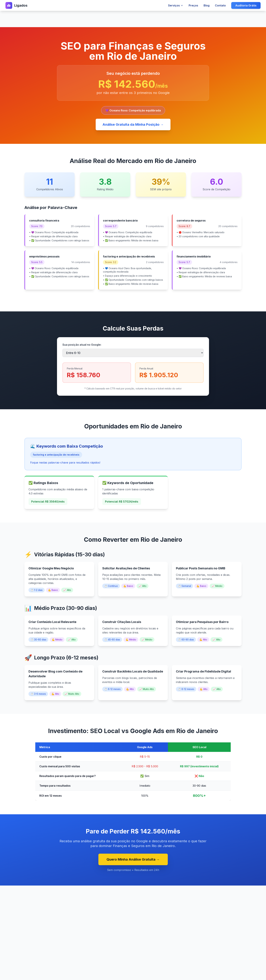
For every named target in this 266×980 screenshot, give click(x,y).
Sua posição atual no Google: (82, 345)
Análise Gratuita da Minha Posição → (133, 124)
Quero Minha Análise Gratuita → (133, 859)
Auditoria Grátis (246, 5)
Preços (193, 5)
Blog (207, 5)
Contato (220, 5)
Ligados (21, 5)
